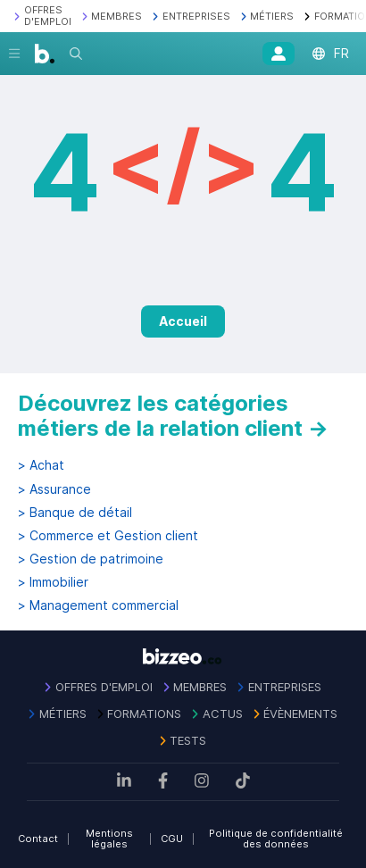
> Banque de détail (75, 513)
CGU (172, 839)
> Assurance (54, 489)
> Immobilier (53, 582)
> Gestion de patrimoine (91, 559)
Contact (38, 839)
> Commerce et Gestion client (108, 536)
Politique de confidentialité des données (276, 839)
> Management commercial (98, 605)
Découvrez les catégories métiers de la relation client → (173, 416)
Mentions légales (109, 839)
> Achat (41, 465)
